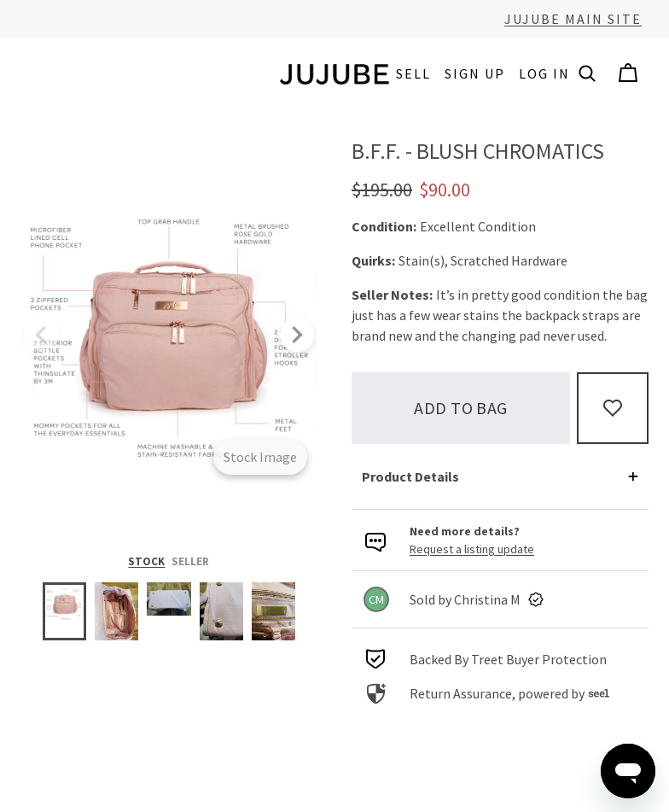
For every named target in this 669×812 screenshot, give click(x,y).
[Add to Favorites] (613, 408)
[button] (587, 73)
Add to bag (461, 408)
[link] (500, 599)
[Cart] (628, 73)
